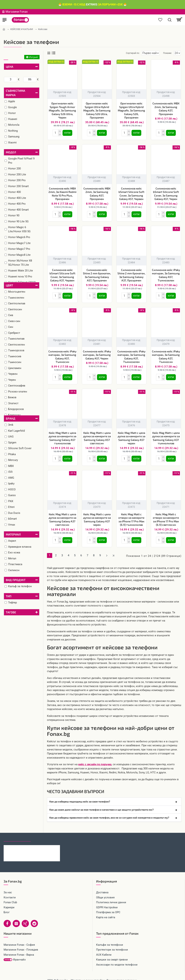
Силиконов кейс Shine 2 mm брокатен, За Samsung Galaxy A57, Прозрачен (97, 274)
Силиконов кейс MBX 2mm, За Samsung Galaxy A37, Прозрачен (166, 109)
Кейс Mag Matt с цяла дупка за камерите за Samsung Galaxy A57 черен (131, 435)
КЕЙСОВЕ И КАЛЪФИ (22, 29)
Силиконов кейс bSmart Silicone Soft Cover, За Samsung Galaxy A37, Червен (62, 274)
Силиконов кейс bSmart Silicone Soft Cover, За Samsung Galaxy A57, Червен (131, 193)
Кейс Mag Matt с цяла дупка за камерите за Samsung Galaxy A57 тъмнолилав (62, 435)
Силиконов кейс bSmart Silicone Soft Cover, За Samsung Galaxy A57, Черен (166, 193)
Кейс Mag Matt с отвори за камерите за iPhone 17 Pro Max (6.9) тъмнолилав (131, 516)
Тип (9, 596)
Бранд (11, 418)
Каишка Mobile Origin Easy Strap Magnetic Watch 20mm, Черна (39, 843)
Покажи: (167, 53)
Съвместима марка (15, 93)
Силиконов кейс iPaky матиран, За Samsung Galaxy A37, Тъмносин (166, 354)
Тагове (11, 612)
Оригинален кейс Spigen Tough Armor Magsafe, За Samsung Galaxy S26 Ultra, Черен (62, 110)
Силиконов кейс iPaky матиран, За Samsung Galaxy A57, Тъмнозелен (166, 274)
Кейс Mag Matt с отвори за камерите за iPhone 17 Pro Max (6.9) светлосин (166, 516)
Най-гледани (44, 833)
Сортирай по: (120, 53)
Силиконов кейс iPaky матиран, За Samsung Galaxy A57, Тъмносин (62, 354)
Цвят (9, 285)
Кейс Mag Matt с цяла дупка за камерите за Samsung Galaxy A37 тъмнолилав (166, 435)
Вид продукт (16, 580)
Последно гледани (17, 833)
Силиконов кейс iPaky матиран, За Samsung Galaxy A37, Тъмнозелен (131, 354)
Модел (11, 152)
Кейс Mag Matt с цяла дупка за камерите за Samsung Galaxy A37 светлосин (62, 516)
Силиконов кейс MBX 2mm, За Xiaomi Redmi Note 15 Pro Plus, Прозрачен (62, 193)
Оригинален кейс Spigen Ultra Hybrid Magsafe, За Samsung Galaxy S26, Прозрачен (131, 110)
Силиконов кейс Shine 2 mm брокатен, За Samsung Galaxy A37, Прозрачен (131, 274)
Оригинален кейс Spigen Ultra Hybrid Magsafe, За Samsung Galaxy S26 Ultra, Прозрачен (97, 110)
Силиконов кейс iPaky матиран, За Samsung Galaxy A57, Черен (97, 353)
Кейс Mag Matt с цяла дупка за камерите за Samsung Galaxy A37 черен (97, 516)
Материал (13, 534)
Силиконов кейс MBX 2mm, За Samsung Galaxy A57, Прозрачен (97, 193)
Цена (9, 67)
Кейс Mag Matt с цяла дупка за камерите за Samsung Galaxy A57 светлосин (97, 435)
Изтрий (33, 57)
